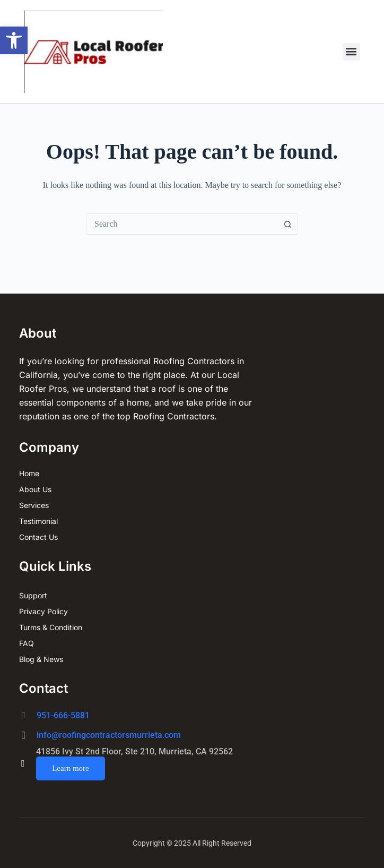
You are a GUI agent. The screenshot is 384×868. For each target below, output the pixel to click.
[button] (14, 40)
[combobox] (182, 224)
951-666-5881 (63, 715)
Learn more (71, 768)
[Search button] (287, 224)
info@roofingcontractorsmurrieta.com (109, 735)
